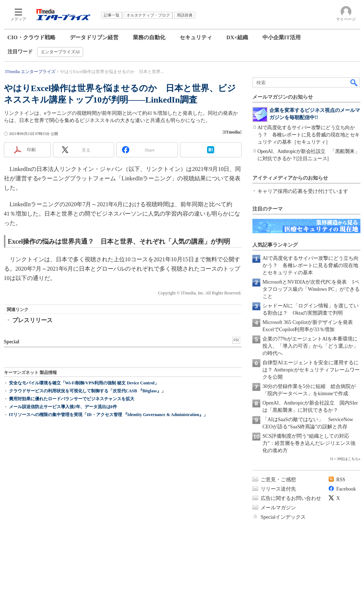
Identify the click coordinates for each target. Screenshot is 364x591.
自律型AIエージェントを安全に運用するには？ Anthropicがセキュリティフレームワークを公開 (311, 370)
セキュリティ (196, 37)
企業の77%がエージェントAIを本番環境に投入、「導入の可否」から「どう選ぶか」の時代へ (310, 346)
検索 (354, 82)
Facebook (346, 489)
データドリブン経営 (94, 37)
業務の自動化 (149, 37)
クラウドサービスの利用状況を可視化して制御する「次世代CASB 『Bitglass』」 (87, 391)
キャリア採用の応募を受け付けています (303, 191)
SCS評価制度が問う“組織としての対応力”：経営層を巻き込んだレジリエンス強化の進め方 (309, 443)
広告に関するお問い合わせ (291, 498)
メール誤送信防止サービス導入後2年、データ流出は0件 (63, 407)
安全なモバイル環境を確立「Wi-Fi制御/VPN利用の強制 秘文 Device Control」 (84, 383)
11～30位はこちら (344, 459)
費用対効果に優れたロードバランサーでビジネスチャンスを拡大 (72, 399)
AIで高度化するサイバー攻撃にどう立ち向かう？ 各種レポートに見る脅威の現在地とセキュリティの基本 (311, 265)
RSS (341, 480)
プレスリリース (32, 320)
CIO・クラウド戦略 (32, 37)
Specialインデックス (283, 517)
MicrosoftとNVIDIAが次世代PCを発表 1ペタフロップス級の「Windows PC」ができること (311, 289)
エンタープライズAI (60, 52)
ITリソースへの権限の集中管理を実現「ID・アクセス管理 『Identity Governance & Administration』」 (109, 415)
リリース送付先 (278, 489)
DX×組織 (237, 37)
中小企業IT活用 (282, 37)
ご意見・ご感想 (278, 480)
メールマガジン (278, 508)
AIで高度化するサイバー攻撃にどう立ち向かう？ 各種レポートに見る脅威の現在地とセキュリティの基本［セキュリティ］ (309, 135)
